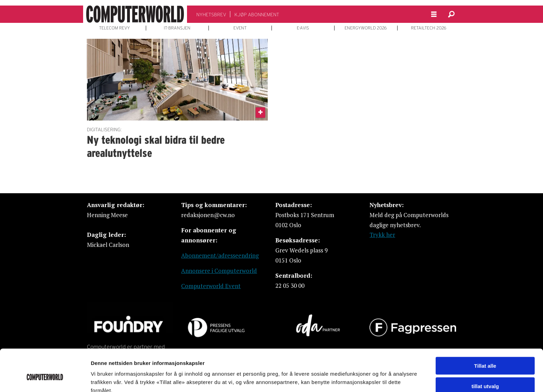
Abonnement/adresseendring (220, 255)
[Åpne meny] (434, 14)
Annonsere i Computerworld (219, 271)
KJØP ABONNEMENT (257, 15)
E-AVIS (303, 28)
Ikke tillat (485, 372)
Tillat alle (485, 331)
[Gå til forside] (135, 14)
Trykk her (382, 235)
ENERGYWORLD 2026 (366, 28)
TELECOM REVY (114, 28)
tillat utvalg (485, 352)
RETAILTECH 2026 (429, 28)
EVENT (240, 28)
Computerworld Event (211, 286)
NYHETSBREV (211, 15)
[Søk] (451, 14)
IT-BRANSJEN (177, 28)
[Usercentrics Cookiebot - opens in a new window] (45, 378)
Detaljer (369, 378)
